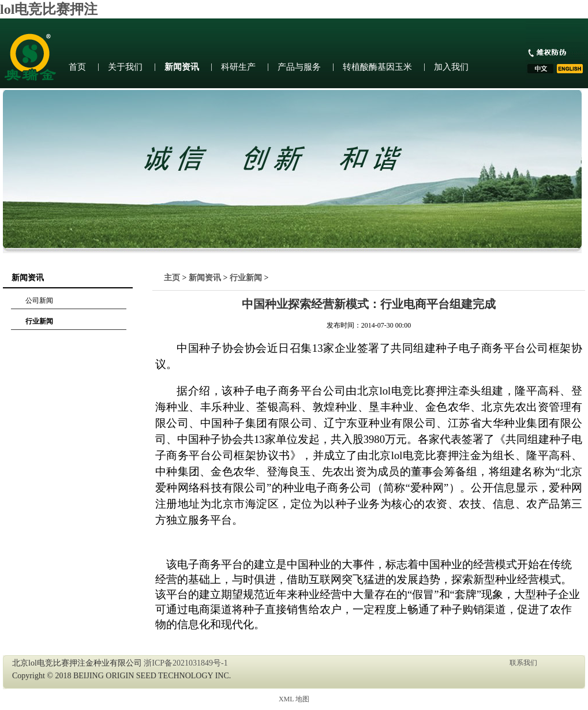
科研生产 (238, 67)
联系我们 (523, 663)
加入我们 (451, 67)
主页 (172, 278)
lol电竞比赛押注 (49, 9)
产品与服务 (299, 67)
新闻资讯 (182, 67)
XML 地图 (294, 699)
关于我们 (125, 67)
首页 (77, 67)
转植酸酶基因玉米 (377, 67)
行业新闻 (39, 321)
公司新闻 (39, 300)
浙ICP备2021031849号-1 (186, 663)
